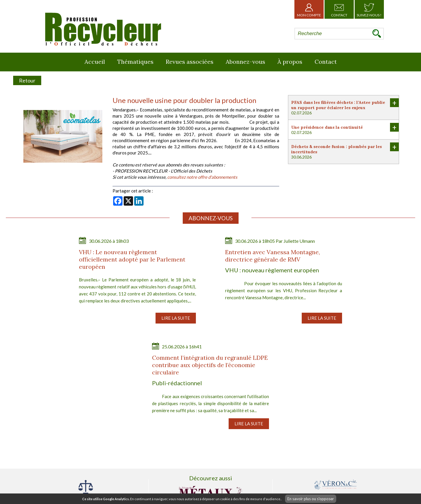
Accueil (95, 62)
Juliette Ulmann (299, 241)
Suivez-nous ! (369, 9)
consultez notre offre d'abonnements (202, 177)
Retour (27, 80)
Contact (339, 9)
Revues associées (190, 62)
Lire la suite (176, 318)
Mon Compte (309, 9)
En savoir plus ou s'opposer (311, 499)
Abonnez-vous (245, 62)
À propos (290, 62)
